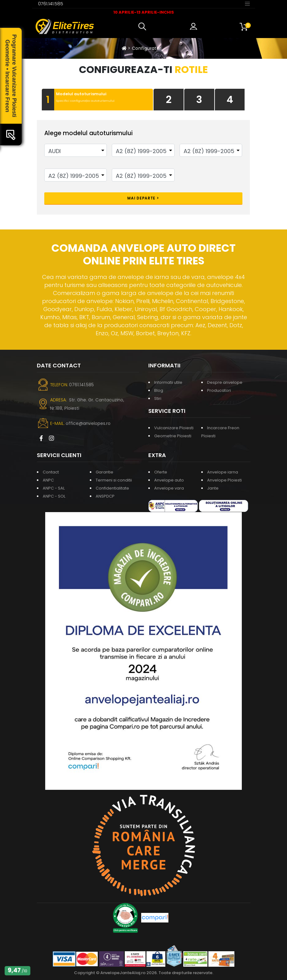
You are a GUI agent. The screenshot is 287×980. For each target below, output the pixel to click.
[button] (144, 27)
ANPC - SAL (54, 488)
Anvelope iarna (223, 472)
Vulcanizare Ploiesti (174, 428)
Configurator (146, 48)
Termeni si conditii (114, 480)
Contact (51, 472)
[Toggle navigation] (247, 3)
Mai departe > (143, 198)
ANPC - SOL (54, 496)
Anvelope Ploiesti (224, 480)
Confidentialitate (112, 488)
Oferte (161, 472)
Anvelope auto (169, 480)
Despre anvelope (225, 382)
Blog (159, 390)
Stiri (158, 398)
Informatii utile (168, 382)
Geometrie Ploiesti (173, 436)
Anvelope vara (169, 488)
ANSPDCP (105, 496)
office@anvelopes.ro (88, 423)
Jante (213, 488)
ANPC (48, 480)
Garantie (104, 472)
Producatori (219, 390)
